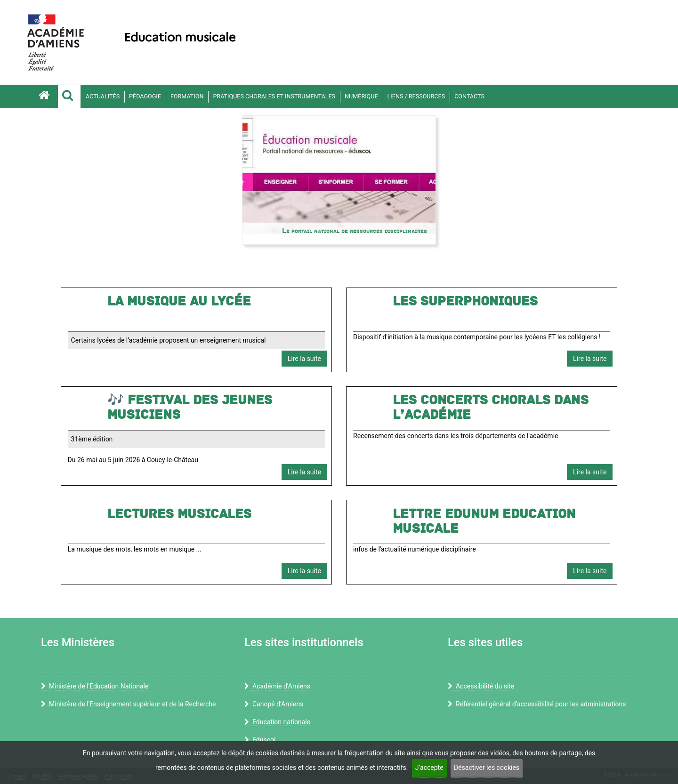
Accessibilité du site (481, 686)
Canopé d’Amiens (274, 704)
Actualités (103, 96)
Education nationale (277, 722)
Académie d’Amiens (277, 686)
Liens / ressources (416, 96)
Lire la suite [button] (304, 359)
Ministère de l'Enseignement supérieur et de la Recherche (128, 704)
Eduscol (260, 740)
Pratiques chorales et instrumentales (274, 96)
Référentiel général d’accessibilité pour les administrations (537, 704)
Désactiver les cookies (487, 768)
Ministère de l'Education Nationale (95, 686)
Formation (187, 96)
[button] (69, 96)
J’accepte (429, 768)
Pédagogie (145, 96)
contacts (469, 96)
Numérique (361, 96)
